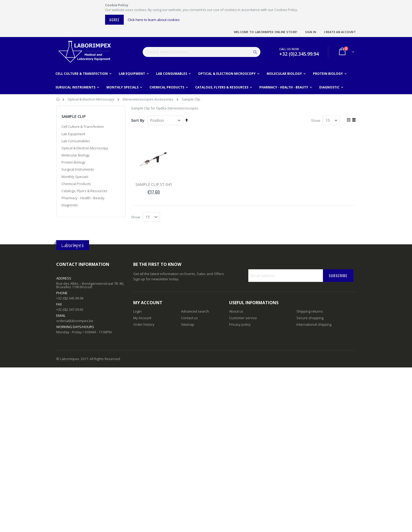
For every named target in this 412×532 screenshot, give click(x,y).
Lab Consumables (76, 141)
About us (236, 311)
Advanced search (195, 311)
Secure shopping (310, 318)
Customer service (243, 318)
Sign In (311, 32)
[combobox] (202, 52)
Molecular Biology (76, 155)
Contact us (189, 318)
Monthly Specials (75, 177)
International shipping (314, 324)
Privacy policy (240, 324)
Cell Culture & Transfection (83, 127)
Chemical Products (76, 184)
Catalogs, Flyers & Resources (84, 191)
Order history (144, 324)
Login (137, 311)
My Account (142, 318)
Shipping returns (310, 311)
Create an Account (340, 32)
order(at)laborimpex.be (75, 321)
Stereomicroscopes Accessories (148, 99)
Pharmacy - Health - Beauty (83, 198)
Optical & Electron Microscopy (91, 99)
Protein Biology (73, 162)
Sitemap (188, 324)
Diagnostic (70, 205)
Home (58, 100)
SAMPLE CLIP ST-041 (154, 184)
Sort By (138, 120)
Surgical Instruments (78, 169)
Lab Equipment (73, 134)
